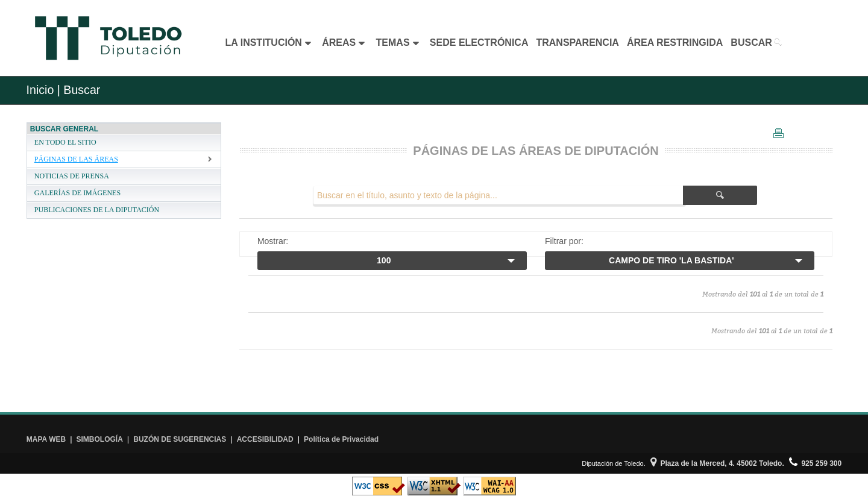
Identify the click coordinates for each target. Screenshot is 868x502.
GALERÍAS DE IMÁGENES (77, 193)
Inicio (40, 90)
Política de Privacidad (341, 439)
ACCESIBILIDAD (265, 439)
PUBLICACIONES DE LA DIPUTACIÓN (97, 210)
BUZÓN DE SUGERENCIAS (180, 439)
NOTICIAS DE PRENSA (72, 176)
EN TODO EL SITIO (65, 142)
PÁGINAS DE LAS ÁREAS (76, 159)
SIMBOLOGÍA (100, 439)
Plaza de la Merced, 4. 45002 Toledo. (717, 463)
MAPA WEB (46, 439)
